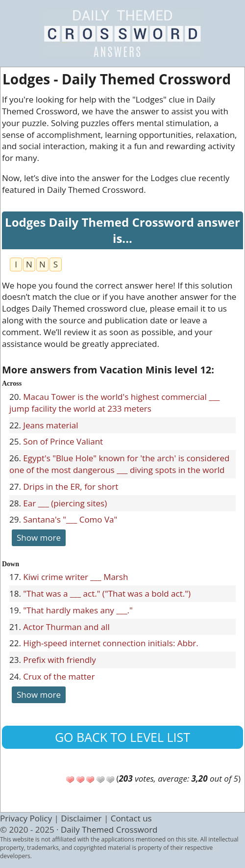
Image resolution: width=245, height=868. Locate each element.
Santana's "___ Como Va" (70, 519)
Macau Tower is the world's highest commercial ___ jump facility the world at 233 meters (114, 403)
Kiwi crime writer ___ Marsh (75, 577)
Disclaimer (81, 818)
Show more (39, 538)
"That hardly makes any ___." (78, 610)
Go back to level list (122, 737)
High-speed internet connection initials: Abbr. (110, 643)
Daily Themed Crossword (109, 829)
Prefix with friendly (60, 660)
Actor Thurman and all (66, 627)
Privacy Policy (26, 818)
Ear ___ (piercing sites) (65, 503)
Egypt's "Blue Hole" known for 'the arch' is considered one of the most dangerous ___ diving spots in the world (119, 464)
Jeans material (50, 425)
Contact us (131, 818)
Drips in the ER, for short (71, 487)
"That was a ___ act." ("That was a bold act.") (107, 593)
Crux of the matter (59, 676)
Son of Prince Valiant (63, 441)
